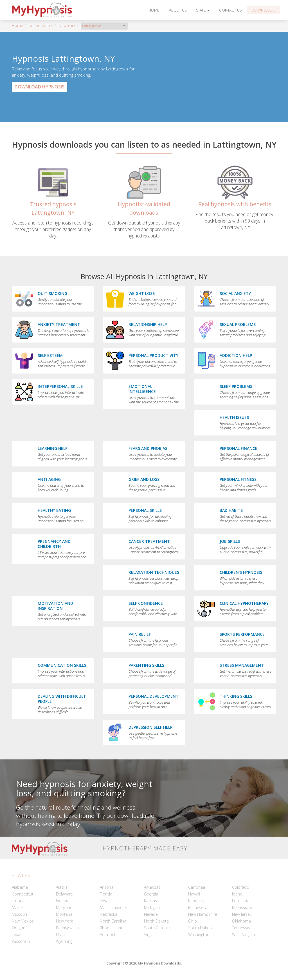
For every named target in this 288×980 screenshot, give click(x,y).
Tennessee (242, 928)
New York (67, 25)
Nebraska (109, 914)
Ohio (193, 921)
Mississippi (242, 907)
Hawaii (194, 894)
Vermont (108, 935)
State (203, 10)
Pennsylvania (67, 928)
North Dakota (156, 921)
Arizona (107, 887)
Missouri (19, 914)
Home (154, 10)
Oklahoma (241, 921)
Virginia (150, 935)
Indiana (63, 901)
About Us (178, 10)
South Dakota (201, 928)
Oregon (19, 928)
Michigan (152, 907)
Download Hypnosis (40, 87)
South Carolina (157, 928)
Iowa (104, 901)
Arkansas (152, 887)
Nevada (151, 914)
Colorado (241, 887)
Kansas (150, 901)
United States (41, 25)
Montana (64, 914)
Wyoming (64, 941)
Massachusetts (113, 907)
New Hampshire (203, 914)
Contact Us (230, 10)
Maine (17, 907)
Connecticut (23, 894)
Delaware (64, 894)
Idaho (237, 894)
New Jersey (242, 914)
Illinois (17, 901)
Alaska (62, 887)
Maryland (64, 907)
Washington (199, 935)
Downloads (263, 10)
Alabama (20, 887)
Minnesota (198, 907)
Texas (17, 935)
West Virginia (243, 935)
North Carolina (113, 921)
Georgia (151, 894)
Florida (106, 894)
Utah (60, 935)
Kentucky (196, 901)
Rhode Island (112, 928)
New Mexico (23, 921)
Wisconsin (21, 941)
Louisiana (241, 901)
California (197, 887)
